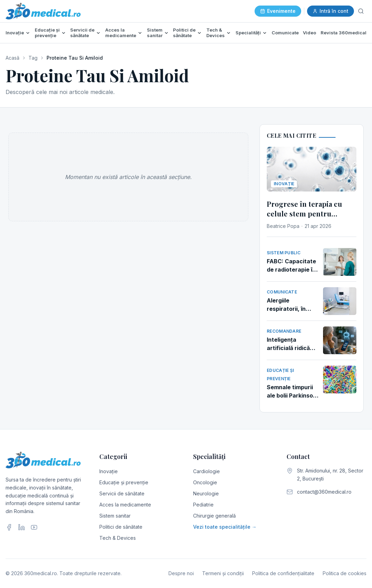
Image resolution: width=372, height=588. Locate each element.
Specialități (248, 33)
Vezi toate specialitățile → (225, 527)
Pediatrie (203, 505)
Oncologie (205, 482)
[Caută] (361, 11)
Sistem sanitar (155, 33)
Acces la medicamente (121, 33)
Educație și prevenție (47, 33)
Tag (33, 58)
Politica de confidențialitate (283, 573)
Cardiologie (206, 471)
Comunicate (285, 33)
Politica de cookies (345, 573)
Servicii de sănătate (82, 33)
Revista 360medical (344, 33)
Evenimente (278, 11)
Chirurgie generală (214, 516)
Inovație (15, 33)
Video (309, 33)
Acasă (13, 58)
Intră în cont (330, 11)
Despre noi (181, 573)
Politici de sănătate (184, 33)
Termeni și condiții (223, 573)
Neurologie (206, 493)
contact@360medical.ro (324, 492)
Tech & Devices (216, 33)
